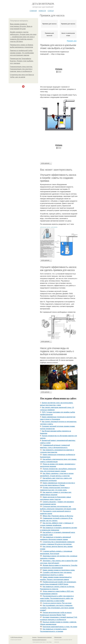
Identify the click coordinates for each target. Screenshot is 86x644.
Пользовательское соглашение (45, 637)
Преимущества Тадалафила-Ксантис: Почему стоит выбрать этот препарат (22, 61)
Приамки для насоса (68, 24)
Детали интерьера (43, 4)
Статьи (51, 11)
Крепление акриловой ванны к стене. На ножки (60, 627)
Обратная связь (58, 637)
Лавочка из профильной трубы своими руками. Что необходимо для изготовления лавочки (22, 53)
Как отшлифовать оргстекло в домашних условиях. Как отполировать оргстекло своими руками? (57, 608)
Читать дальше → (46, 163)
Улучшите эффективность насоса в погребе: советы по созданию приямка (58, 178)
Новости (42, 11)
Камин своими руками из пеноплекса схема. (59, 570)
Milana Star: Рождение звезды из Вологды (58, 516)
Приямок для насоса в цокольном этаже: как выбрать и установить (58, 47)
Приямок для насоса (49, 24)
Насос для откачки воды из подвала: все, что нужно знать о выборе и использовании (57, 351)
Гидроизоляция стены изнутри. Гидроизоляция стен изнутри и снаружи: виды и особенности (21, 69)
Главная (33, 11)
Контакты (35, 637)
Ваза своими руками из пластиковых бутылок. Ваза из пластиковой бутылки (21, 26)
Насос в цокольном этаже (68, 34)
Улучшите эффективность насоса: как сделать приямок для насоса (58, 269)
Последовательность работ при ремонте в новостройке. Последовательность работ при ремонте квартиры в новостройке (57, 598)
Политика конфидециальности (39, 640)
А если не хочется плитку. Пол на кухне (57, 603)
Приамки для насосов (49, 34)
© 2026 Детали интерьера (16, 637)
